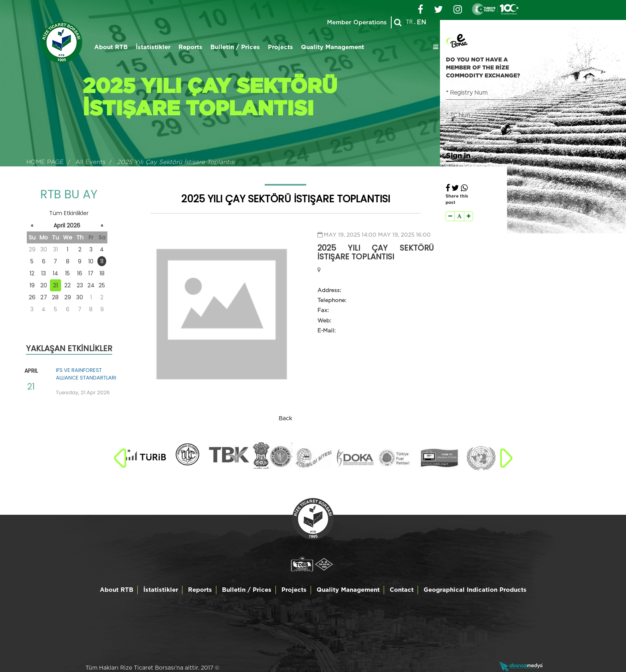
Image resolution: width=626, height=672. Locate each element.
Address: (329, 291)
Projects (280, 47)
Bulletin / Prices (235, 47)
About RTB (111, 47)
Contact (402, 590)
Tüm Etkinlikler (69, 213)
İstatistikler (153, 47)
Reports (190, 47)
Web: (324, 321)
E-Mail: (326, 331)
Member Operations (357, 23)
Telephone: (332, 300)
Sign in (458, 155)
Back (285, 419)
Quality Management (333, 47)
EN (422, 22)
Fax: (323, 310)
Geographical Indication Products (475, 590)
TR (409, 22)
